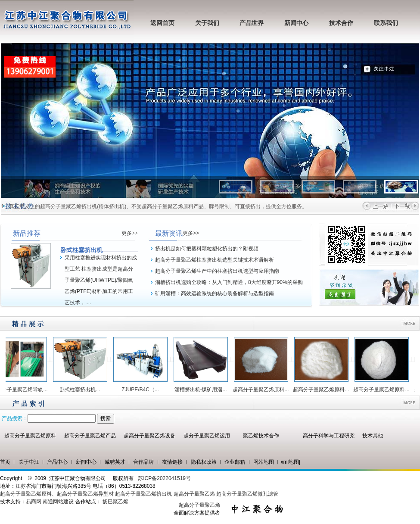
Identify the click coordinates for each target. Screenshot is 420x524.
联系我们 (386, 23)
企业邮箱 (235, 462)
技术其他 (373, 436)
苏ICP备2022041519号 (164, 478)
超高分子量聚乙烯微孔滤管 (247, 494)
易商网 (34, 502)
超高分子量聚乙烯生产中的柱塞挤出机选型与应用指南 (217, 271)
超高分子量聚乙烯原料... (264, 390)
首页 (5, 462)
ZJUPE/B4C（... (143, 390)
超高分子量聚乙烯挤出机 (144, 494)
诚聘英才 (115, 462)
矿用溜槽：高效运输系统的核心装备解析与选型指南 (215, 293)
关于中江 (29, 462)
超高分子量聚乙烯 (194, 494)
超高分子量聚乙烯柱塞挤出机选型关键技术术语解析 (215, 260)
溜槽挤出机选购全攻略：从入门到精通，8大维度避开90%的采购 (229, 282)
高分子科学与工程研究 (329, 436)
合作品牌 (143, 462)
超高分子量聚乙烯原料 (30, 436)
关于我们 (207, 23)
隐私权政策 (204, 462)
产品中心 (57, 462)
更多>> (130, 233)
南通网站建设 (58, 502)
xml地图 (290, 462)
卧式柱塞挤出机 (81, 250)
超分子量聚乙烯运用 (207, 436)
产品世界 (252, 23)
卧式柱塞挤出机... (83, 390)
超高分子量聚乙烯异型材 (85, 494)
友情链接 (172, 462)
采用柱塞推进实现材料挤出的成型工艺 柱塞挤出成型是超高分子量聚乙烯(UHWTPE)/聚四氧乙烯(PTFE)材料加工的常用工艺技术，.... (101, 280)
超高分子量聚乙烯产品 (90, 436)
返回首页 (162, 23)
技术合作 (341, 23)
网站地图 (264, 462)
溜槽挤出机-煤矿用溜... (204, 390)
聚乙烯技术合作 (261, 436)
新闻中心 (296, 23)
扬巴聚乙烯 (115, 502)
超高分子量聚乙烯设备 (149, 436)
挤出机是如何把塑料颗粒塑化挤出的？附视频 (207, 249)
